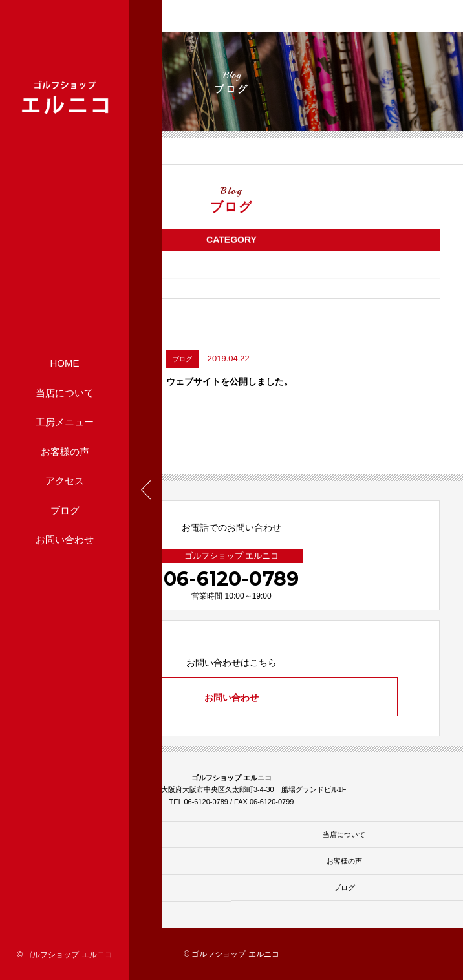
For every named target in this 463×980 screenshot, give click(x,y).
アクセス (65, 481)
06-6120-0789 (231, 579)
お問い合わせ (65, 539)
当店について (65, 392)
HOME (65, 363)
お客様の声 (65, 451)
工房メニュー (65, 422)
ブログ (65, 510)
